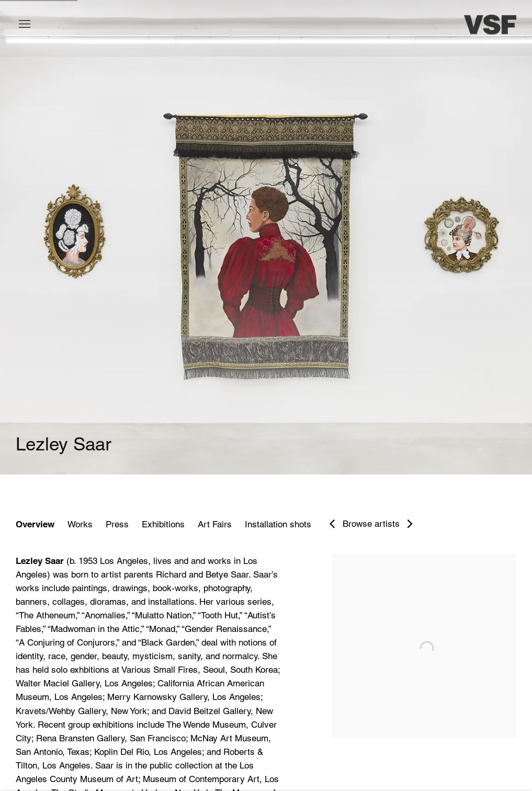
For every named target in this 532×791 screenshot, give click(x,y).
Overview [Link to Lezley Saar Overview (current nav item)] (35, 524)
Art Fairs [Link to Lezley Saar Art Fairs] (215, 524)
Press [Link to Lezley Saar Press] (117, 524)
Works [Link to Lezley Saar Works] (80, 524)
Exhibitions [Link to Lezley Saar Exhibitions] (163, 524)
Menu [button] (24, 25)
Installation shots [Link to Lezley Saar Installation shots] (278, 524)
